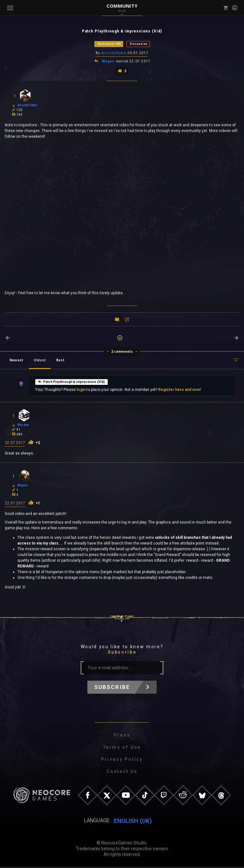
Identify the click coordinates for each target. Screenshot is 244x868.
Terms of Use (122, 748)
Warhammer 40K (109, 44)
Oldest (40, 361)
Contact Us (122, 773)
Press (122, 736)
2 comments (122, 353)
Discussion (139, 44)
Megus (109, 62)
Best (60, 361)
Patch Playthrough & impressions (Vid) (71, 383)
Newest (16, 361)
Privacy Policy (122, 760)
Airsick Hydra (114, 54)
